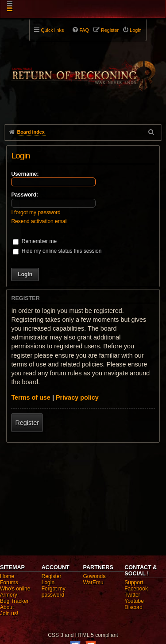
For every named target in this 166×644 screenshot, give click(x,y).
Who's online (15, 589)
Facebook (136, 589)
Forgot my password (54, 592)
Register (27, 423)
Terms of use (31, 397)
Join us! (9, 613)
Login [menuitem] (135, 30)
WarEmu (93, 582)
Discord (133, 607)
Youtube (134, 601)
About (7, 607)
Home (7, 576)
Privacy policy (77, 397)
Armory (9, 595)
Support (134, 582)
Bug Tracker (14, 601)
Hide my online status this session (57, 251)
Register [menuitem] (110, 30)
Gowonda (95, 576)
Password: (25, 195)
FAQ (84, 30)
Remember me (35, 241)
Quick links (52, 30)
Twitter (132, 595)
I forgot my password (36, 212)
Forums (9, 582)
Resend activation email (39, 221)
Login (48, 582)
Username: (25, 174)
